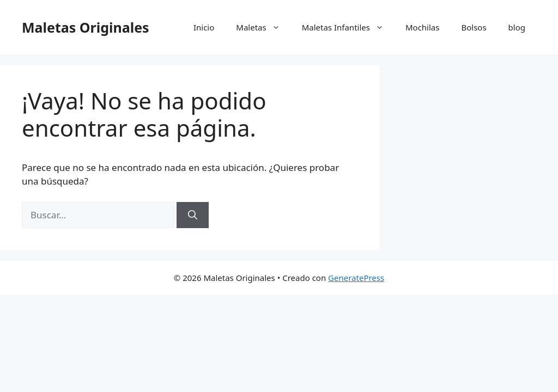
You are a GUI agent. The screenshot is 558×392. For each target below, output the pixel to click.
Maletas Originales (86, 27)
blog (517, 27)
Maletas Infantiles (348, 27)
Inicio (204, 27)
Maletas (263, 27)
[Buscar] (193, 215)
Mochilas (423, 27)
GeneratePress (356, 278)
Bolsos (474, 27)
